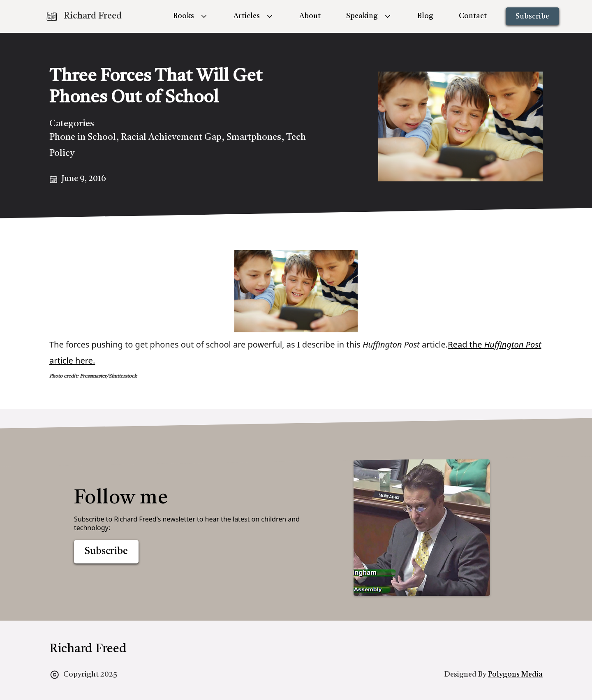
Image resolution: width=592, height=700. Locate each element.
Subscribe (532, 16)
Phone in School (83, 137)
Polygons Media (515, 675)
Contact (473, 16)
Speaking (362, 16)
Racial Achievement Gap (171, 137)
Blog (425, 16)
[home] (83, 16)
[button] (191, 16)
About (310, 16)
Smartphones (254, 137)
